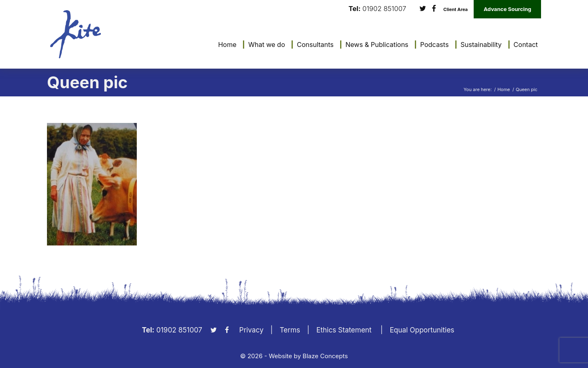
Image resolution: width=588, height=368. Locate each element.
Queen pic (87, 82)
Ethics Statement (344, 330)
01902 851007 (384, 9)
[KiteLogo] (76, 34)
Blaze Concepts (325, 356)
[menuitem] (225, 45)
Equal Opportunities (422, 330)
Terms (290, 330)
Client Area (456, 10)
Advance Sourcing (507, 9)
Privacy (252, 330)
